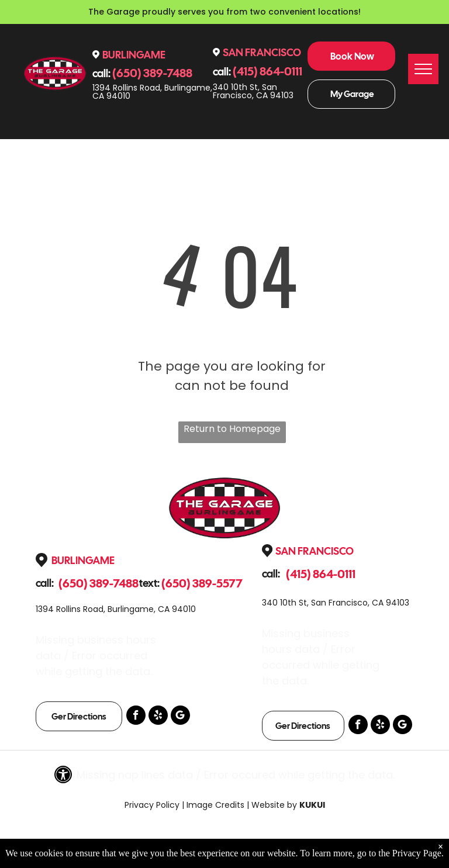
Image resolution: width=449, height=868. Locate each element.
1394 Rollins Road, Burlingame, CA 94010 (152, 92)
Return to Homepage (232, 429)
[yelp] (158, 717)
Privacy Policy (152, 805)
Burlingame (134, 55)
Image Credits (215, 805)
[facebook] (136, 717)
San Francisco (262, 52)
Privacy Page (417, 853)
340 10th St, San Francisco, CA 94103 (253, 91)
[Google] (180, 717)
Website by (274, 805)
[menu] (423, 69)
